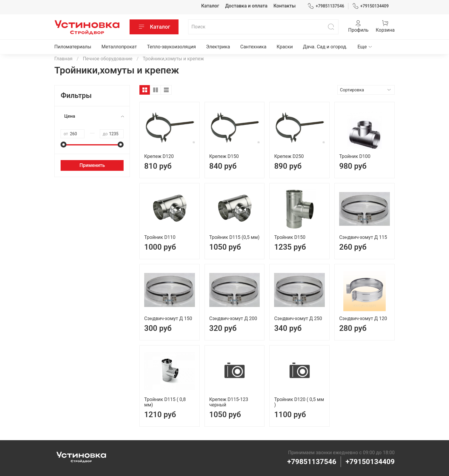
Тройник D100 (355, 156)
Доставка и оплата (246, 6)
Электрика (218, 47)
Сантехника (253, 47)
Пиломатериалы (73, 47)
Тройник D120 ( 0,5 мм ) (299, 402)
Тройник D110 (160, 237)
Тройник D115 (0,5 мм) (234, 237)
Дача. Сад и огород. (325, 47)
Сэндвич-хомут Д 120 (363, 318)
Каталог (210, 6)
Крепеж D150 (224, 156)
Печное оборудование (107, 59)
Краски (285, 47)
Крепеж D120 (159, 156)
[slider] (64, 145)
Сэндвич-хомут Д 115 (363, 237)
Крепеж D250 (289, 156)
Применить (92, 165)
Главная (63, 59)
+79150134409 (371, 6)
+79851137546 (326, 6)
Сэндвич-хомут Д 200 (233, 318)
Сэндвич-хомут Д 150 (168, 318)
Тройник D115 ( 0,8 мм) (165, 402)
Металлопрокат (119, 47)
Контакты (285, 6)
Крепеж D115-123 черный (229, 402)
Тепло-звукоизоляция (172, 47)
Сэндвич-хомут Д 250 (298, 318)
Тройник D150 (290, 237)
